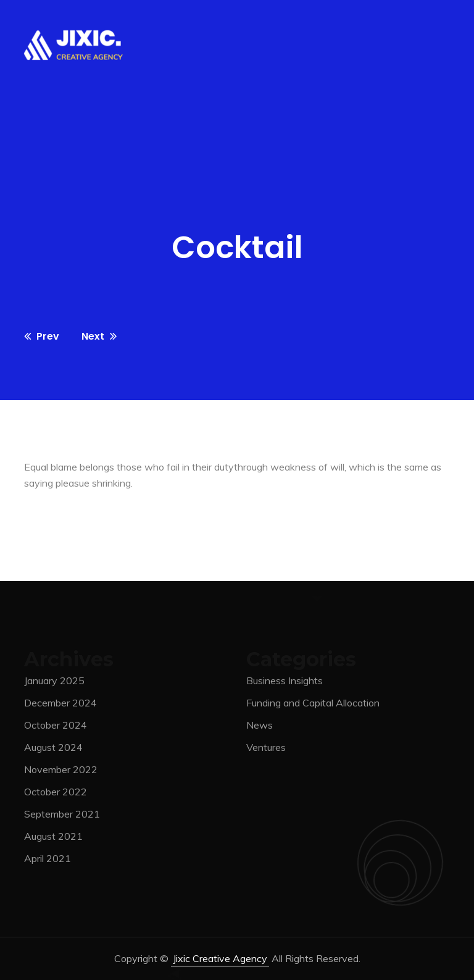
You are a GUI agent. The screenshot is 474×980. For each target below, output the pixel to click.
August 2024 (53, 750)
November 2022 (61, 772)
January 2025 (54, 683)
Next (99, 336)
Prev (42, 336)
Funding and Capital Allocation (313, 705)
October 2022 (56, 794)
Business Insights (285, 683)
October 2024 (56, 727)
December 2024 (60, 705)
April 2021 (48, 861)
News (260, 727)
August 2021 (53, 839)
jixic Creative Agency (220, 958)
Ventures (266, 750)
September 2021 (62, 816)
